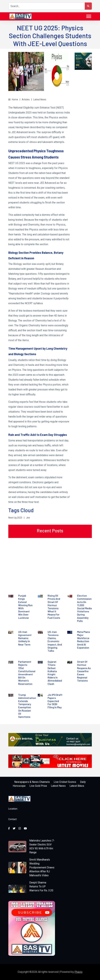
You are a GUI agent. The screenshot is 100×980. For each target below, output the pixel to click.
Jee (28, 518)
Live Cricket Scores (65, 782)
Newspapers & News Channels (32, 782)
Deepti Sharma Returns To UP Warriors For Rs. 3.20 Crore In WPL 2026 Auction (41, 890)
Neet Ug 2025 (15, 518)
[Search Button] (88, 6)
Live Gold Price (38, 786)
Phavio (79, 972)
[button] (88, 16)
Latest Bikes (77, 786)
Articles (26, 99)
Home (13, 99)
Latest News (40, 99)
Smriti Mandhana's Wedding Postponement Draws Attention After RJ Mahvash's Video (42, 867)
